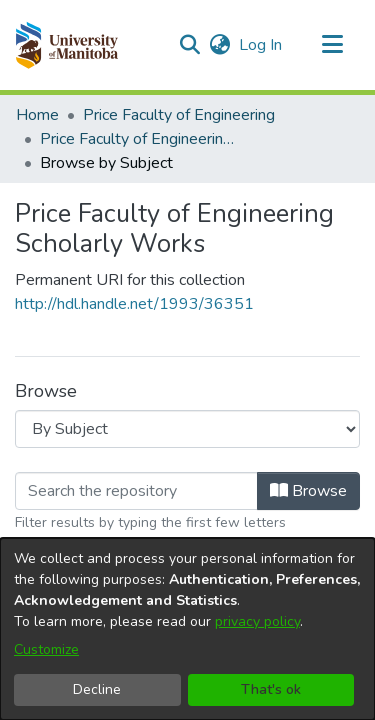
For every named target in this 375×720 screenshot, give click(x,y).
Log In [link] (261, 45)
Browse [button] (308, 491)
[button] (66, 45)
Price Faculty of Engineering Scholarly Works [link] (140, 139)
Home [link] (37, 115)
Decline (97, 689)
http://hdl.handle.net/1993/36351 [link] (134, 304)
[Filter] (136, 491)
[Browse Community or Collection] (187, 429)
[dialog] (187, 629)
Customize (46, 649)
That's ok (271, 689)
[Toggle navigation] (332, 45)
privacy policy (257, 621)
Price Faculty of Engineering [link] (179, 115)
